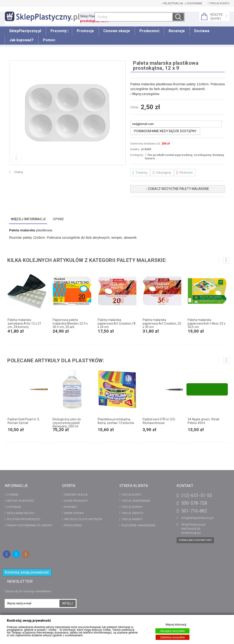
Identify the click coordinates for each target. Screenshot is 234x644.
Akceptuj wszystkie (172, 631)
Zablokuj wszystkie (173, 637)
